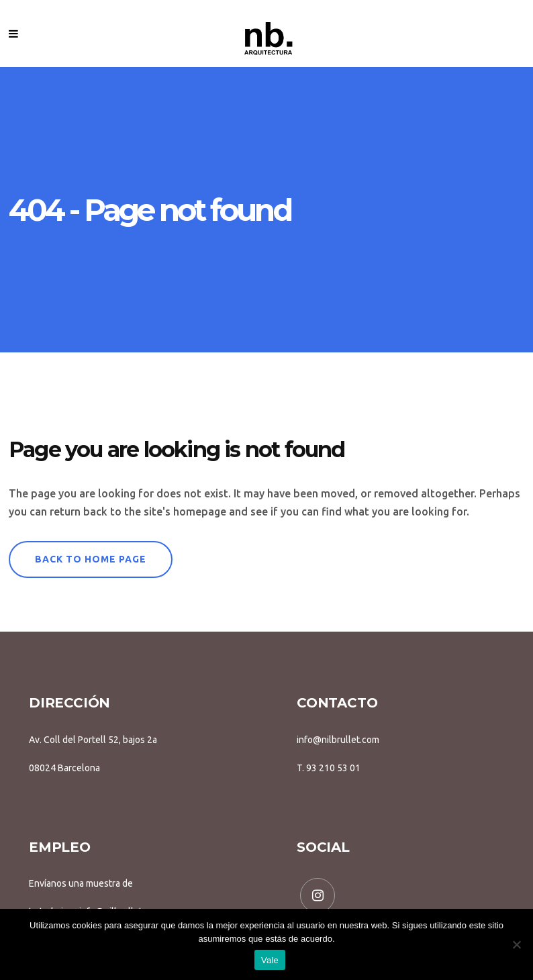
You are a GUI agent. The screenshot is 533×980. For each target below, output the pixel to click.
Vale (270, 960)
